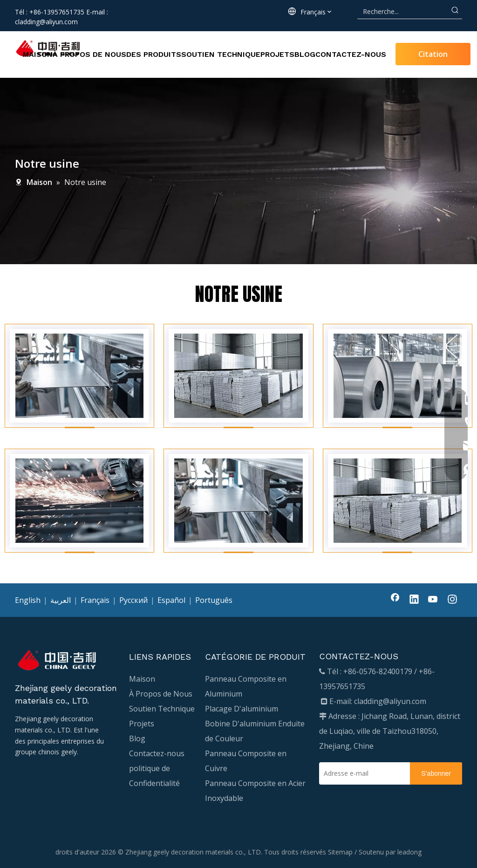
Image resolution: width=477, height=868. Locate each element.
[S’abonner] (436, 773)
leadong (409, 852)
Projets (142, 724)
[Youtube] (433, 600)
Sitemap (340, 852)
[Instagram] (452, 600)
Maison (142, 679)
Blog (137, 738)
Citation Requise (433, 57)
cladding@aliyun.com (46, 22)
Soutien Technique (162, 709)
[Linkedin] (414, 600)
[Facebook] (395, 600)
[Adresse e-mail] (362, 773)
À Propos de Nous (161, 694)
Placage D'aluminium (242, 709)
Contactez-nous (157, 753)
